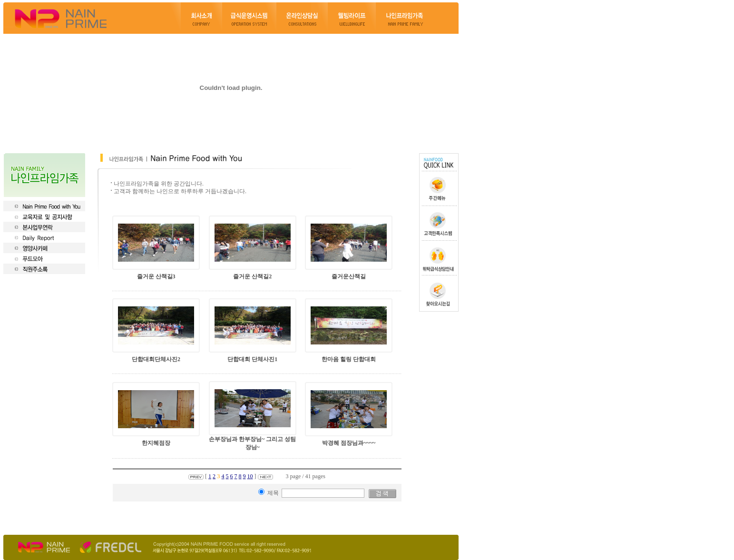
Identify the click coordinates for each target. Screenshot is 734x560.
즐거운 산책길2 (252, 276)
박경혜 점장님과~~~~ (349, 443)
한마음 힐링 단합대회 (349, 359)
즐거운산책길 (349, 276)
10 (250, 476)
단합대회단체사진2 (156, 359)
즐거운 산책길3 (156, 276)
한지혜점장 (156, 443)
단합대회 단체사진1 (252, 359)
